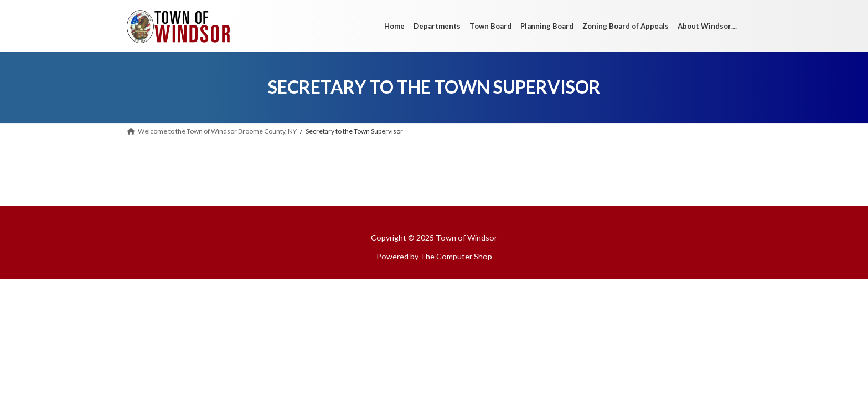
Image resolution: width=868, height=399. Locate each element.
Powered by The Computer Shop (434, 256)
